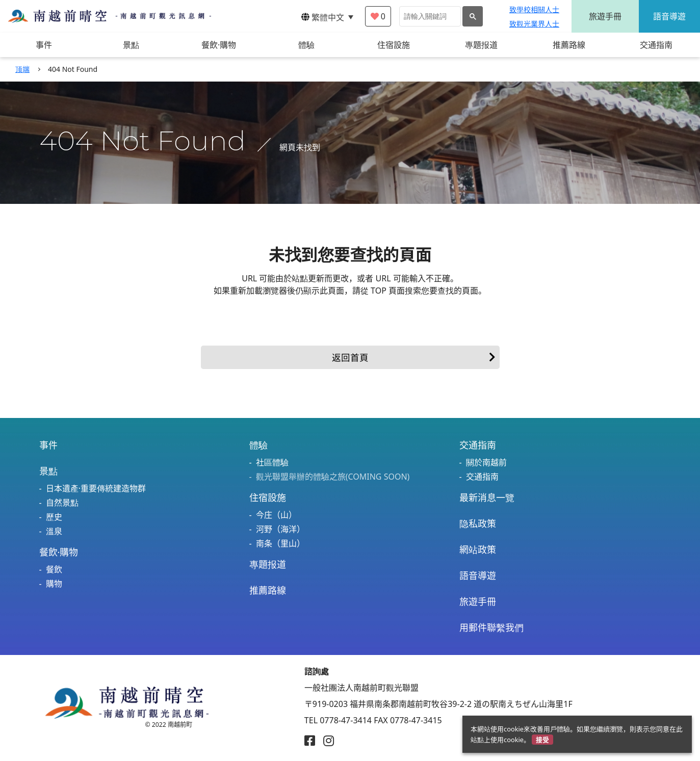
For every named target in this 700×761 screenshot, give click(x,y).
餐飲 (54, 569)
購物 (54, 584)
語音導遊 (669, 16)
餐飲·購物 (59, 552)
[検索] (429, 16)
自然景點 (62, 503)
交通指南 (478, 445)
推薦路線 (268, 590)
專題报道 (268, 564)
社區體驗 (272, 462)
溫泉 (54, 531)
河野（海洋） (280, 529)
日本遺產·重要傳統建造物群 (96, 488)
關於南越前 (486, 462)
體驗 (258, 445)
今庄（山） (276, 515)
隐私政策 (478, 523)
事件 (48, 445)
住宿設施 (268, 497)
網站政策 (478, 549)
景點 (48, 471)
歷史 (54, 517)
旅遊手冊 (605, 16)
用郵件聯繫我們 (491, 627)
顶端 (22, 69)
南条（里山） (280, 543)
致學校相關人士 (534, 9)
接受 (542, 740)
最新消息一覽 (487, 497)
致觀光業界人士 (534, 24)
